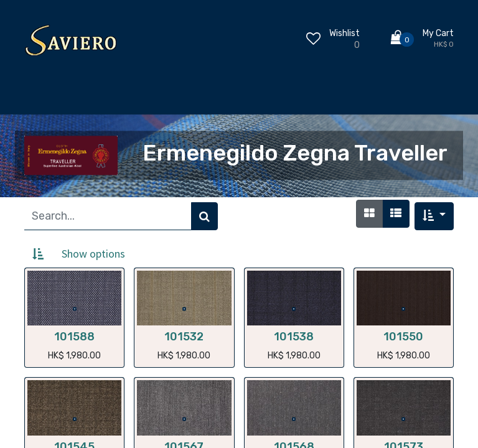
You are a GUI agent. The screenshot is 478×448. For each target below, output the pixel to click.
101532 (184, 337)
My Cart (438, 33)
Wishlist (344, 33)
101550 (403, 337)
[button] (434, 216)
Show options (93, 254)
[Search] (204, 216)
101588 (74, 337)
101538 (294, 337)
